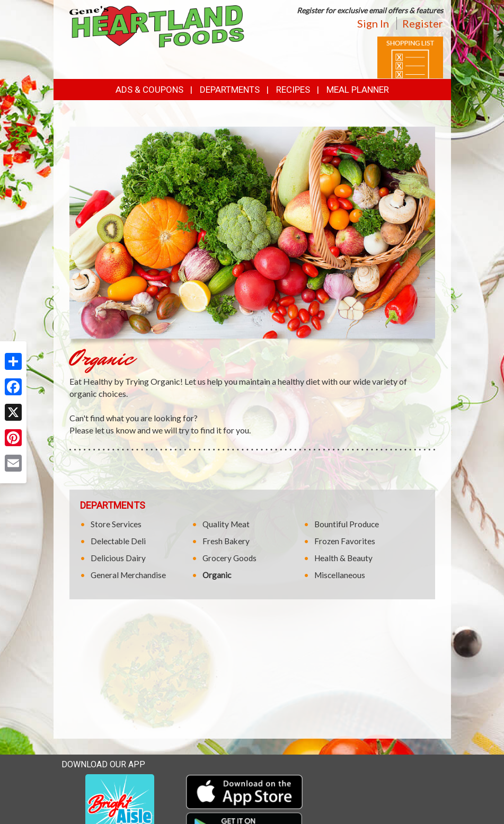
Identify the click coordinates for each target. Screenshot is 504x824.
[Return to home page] (157, 26)
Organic (217, 575)
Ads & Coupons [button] (149, 90)
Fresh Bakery (226, 541)
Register (423, 23)
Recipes (293, 90)
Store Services (116, 524)
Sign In (373, 23)
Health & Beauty (343, 558)
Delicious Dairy (118, 558)
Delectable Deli (118, 541)
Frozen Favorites (345, 541)
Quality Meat (226, 524)
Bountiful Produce (347, 524)
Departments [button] (230, 90)
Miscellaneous (340, 575)
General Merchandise (128, 575)
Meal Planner (358, 90)
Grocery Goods (229, 558)
